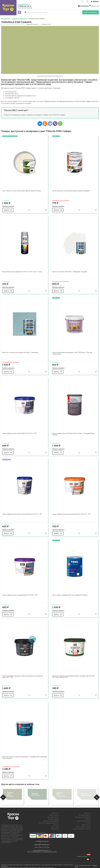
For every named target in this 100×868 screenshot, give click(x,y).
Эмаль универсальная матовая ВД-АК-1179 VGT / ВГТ (20, 432)
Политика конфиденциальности (49, 821)
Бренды (88, 817)
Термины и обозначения (51, 819)
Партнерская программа (83, 815)
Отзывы (88, 821)
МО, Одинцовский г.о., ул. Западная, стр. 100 (42, 850)
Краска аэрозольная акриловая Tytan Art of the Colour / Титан (23, 271)
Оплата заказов (54, 813)
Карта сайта (55, 825)
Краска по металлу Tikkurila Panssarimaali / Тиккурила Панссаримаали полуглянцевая (20, 755)
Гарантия (56, 823)
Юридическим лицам (84, 819)
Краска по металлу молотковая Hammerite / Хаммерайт (21, 351)
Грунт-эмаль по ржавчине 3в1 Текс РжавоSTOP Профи (70, 593)
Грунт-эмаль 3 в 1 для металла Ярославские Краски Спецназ (22, 190)
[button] (3, 795)
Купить (8, 209)
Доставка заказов (53, 815)
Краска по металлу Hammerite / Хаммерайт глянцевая (70, 271)
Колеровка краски (85, 813)
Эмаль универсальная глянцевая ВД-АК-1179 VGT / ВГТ (21, 593)
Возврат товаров (53, 817)
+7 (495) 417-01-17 (25, 6)
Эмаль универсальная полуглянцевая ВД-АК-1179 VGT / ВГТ (72, 512)
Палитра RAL (55, 827)
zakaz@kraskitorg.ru (24, 4)
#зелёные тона (46, 24)
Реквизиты (55, 811)
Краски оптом (86, 823)
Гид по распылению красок (82, 827)
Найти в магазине (91, 12)
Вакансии (87, 811)
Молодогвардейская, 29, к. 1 (42, 848)
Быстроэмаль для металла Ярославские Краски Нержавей (71, 190)
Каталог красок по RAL (83, 825)
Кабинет (95, 1)
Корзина (85, 6)
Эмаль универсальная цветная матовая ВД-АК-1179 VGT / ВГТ (23, 512)
